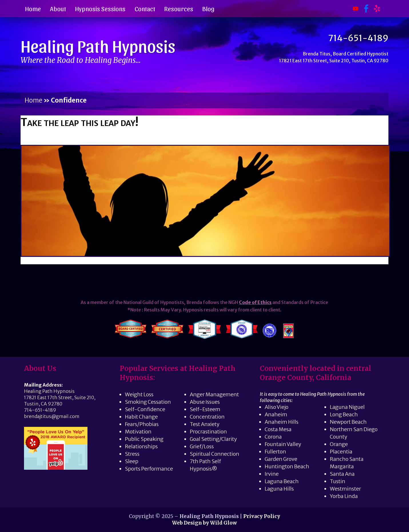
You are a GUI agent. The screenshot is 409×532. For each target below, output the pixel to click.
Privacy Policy (262, 516)
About (58, 8)
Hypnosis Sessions (100, 8)
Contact (145, 8)
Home (33, 8)
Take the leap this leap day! (79, 122)
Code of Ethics (255, 302)
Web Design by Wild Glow (205, 523)
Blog (208, 8)
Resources (179, 8)
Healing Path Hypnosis (98, 45)
